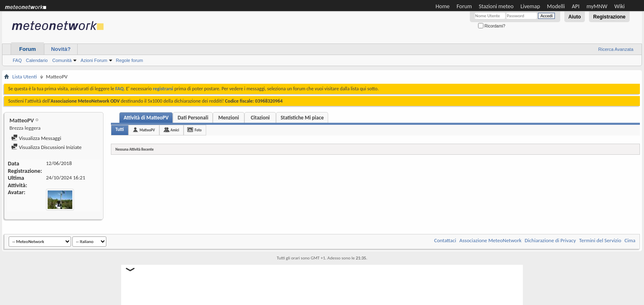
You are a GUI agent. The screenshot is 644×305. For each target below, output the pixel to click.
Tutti (120, 130)
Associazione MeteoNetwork (491, 240)
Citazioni (260, 118)
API (576, 6)
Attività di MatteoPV (146, 118)
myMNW (597, 6)
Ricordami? (492, 26)
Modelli (556, 6)
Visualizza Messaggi (36, 138)
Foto (198, 130)
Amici (175, 130)
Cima (630, 240)
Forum (464, 6)
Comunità (62, 60)
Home (443, 6)
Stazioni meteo (496, 6)
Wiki (620, 6)
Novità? (61, 49)
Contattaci (445, 240)
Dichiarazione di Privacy (551, 240)
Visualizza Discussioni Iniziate (46, 147)
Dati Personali (193, 118)
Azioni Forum (94, 60)
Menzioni (228, 118)
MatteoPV (147, 130)
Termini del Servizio (600, 240)
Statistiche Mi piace (302, 118)
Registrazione (609, 17)
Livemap (530, 6)
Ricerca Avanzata (616, 49)
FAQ (17, 60)
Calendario (37, 60)
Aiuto (575, 17)
